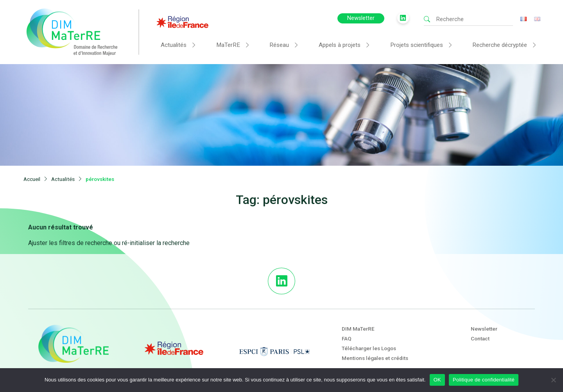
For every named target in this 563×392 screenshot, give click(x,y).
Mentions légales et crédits (375, 347)
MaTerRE (228, 45)
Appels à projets (340, 45)
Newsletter (361, 18)
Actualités (174, 45)
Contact (480, 327)
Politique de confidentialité (484, 380)
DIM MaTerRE (358, 317)
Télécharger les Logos (369, 337)
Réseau (279, 45)
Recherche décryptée (500, 45)
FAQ (347, 327)
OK (437, 380)
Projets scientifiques (417, 45)
